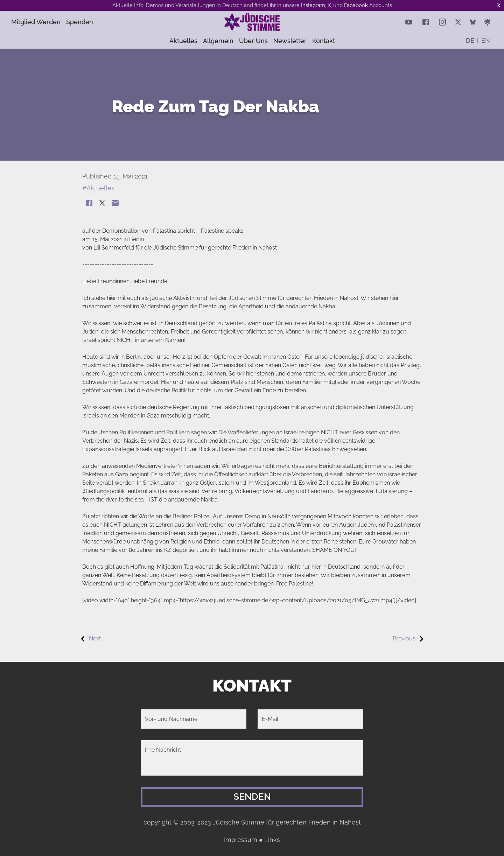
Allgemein (218, 41)
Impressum (241, 840)
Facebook (356, 5)
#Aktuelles (98, 188)
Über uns (253, 41)
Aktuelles (183, 41)
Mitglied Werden (38, 22)
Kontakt (324, 41)
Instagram (313, 5)
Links (272, 840)
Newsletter (290, 41)
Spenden (88, 22)
